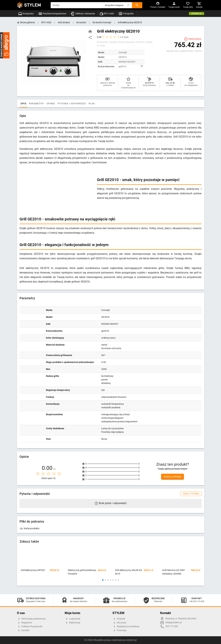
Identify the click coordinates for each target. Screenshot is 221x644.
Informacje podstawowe (31, 619)
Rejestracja (72, 623)
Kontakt (23, 630)
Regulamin (24, 623)
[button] (117, 5)
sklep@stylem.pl (173, 622)
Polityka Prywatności (30, 627)
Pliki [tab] (98, 104)
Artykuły (119, 619)
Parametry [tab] (43, 104)
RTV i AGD (107, 14)
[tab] (23, 104)
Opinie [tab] (58, 104)
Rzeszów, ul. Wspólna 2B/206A (181, 619)
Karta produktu (30, 528)
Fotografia (126, 14)
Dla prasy (119, 623)
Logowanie (72, 619)
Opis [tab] (30, 104)
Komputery (26, 14)
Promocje (197, 14)
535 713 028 (172, 626)
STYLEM (33, 5)
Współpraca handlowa (126, 627)
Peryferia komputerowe (52, 14)
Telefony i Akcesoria (83, 14)
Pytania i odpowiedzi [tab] (78, 104)
